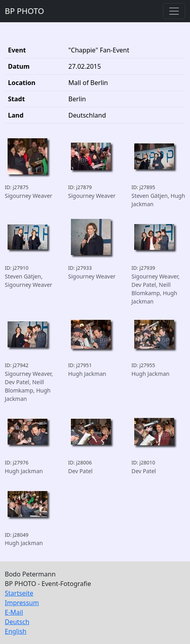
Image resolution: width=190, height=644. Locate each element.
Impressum (22, 603)
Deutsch (17, 622)
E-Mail (14, 612)
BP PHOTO (24, 11)
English (16, 631)
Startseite (19, 593)
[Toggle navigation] (174, 11)
